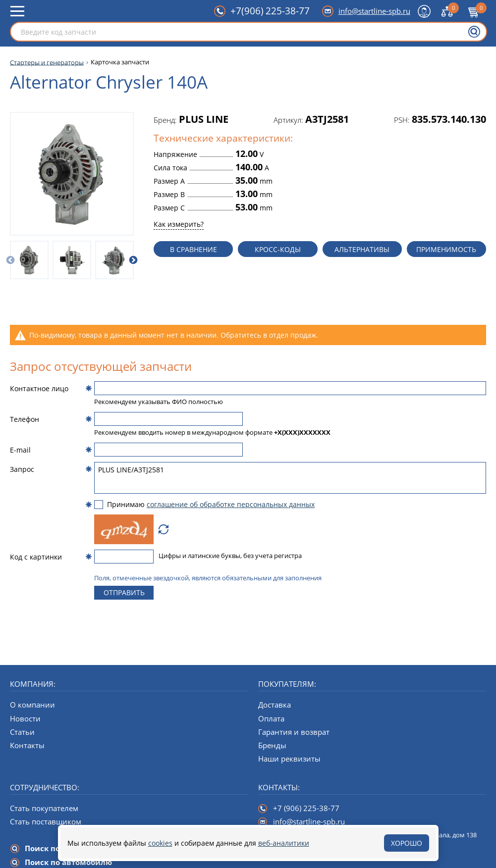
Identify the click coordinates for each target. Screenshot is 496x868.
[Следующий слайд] (133, 260)
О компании (32, 705)
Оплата (271, 718)
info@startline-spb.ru (374, 11)
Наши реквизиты (289, 759)
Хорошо (407, 843)
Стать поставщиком (46, 821)
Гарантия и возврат (294, 732)
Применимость (446, 249)
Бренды (272, 745)
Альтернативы (362, 249)
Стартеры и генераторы (47, 62)
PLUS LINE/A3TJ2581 (290, 478)
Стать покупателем (44, 808)
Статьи (22, 732)
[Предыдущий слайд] (10, 260)
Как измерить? (179, 224)
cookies (160, 843)
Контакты (27, 745)
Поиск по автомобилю (68, 862)
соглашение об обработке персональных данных (231, 504)
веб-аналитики (284, 843)
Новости (25, 718)
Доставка (275, 705)
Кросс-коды (278, 249)
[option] (29, 260)
